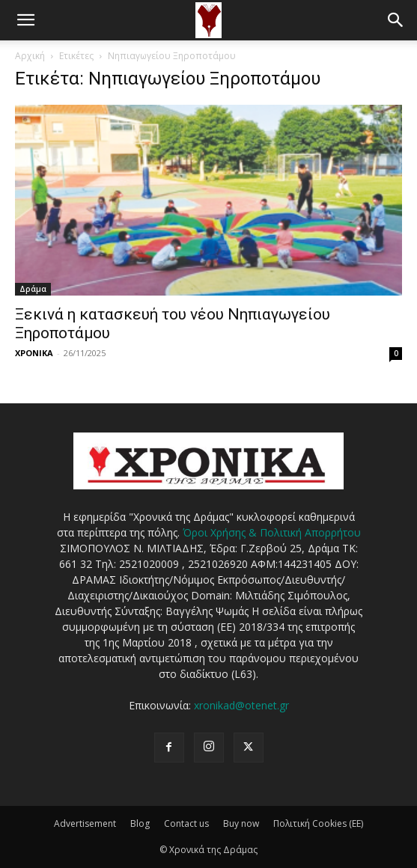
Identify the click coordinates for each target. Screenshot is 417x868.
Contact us (186, 823)
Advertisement (85, 823)
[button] (25, 20)
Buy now (241, 823)
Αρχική (30, 56)
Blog (140, 823)
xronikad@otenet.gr (241, 705)
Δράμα (33, 289)
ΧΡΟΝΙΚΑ (34, 353)
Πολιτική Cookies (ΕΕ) (318, 823)
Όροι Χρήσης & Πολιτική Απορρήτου (272, 532)
